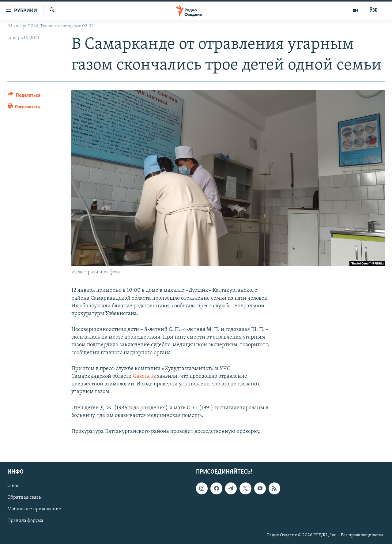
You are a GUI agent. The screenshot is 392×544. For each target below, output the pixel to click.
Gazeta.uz (144, 376)
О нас (13, 486)
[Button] (24, 96)
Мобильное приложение (34, 509)
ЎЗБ (374, 10)
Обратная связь (24, 498)
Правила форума (25, 521)
